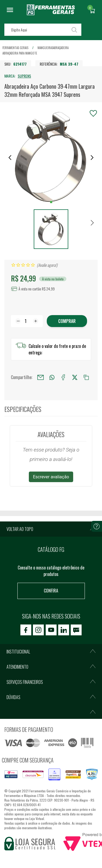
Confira (51, 591)
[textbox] (43, 30)
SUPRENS (24, 76)
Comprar (67, 321)
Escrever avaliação (51, 477)
